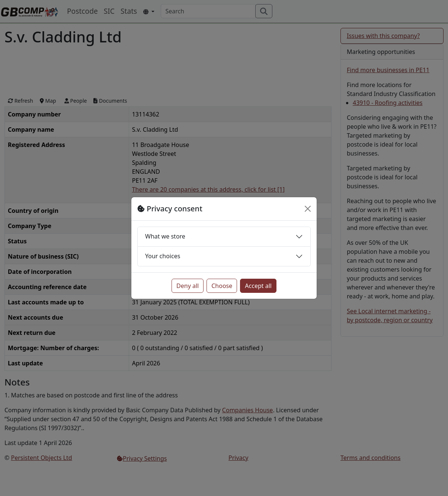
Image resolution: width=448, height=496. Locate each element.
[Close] (308, 209)
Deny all (188, 286)
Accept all (258, 286)
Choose (222, 286)
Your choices (163, 256)
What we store (165, 236)
